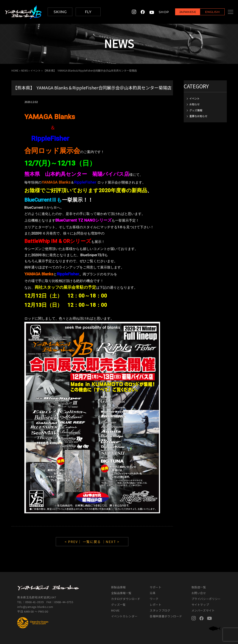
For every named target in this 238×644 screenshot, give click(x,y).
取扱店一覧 (199, 587)
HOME (15, 70)
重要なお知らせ (198, 116)
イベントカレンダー (124, 616)
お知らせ (194, 104)
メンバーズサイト (203, 610)
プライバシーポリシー (206, 599)
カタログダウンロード (126, 599)
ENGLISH (207, 12)
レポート (156, 605)
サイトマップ (200, 605)
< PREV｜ (74, 542)
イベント (36, 70)
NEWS (25, 70)
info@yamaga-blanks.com (36, 607)
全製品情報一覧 (121, 593)
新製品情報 (118, 587)
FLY (88, 12)
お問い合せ (199, 593)
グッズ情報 (196, 110)
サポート (156, 587)
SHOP (159, 12)
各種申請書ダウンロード (166, 616)
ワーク (154, 599)
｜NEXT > (111, 542)
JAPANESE (182, 12)
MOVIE (115, 610)
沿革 (153, 593)
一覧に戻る (92, 542)
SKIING (60, 12)
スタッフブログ (160, 610)
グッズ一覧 (118, 605)
